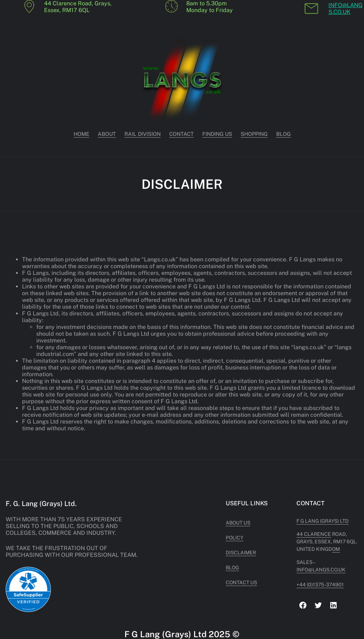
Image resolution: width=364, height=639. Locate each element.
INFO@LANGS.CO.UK (346, 9)
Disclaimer (241, 553)
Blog (232, 568)
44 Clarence (314, 534)
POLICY (235, 538)
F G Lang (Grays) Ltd (323, 521)
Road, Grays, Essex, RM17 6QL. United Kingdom (327, 542)
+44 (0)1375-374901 (320, 585)
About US (238, 523)
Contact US (241, 582)
